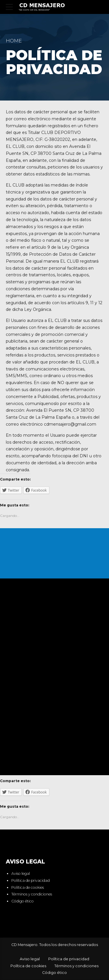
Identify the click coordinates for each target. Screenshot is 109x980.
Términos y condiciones (32, 894)
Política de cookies (28, 887)
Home (14, 41)
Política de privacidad (31, 880)
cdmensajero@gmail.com (70, 424)
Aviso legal (21, 874)
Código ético (23, 901)
